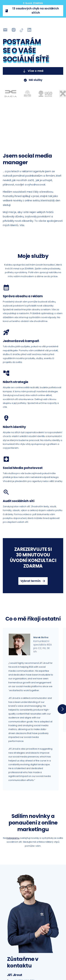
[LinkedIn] (21, 30)
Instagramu (13, 838)
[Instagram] (5, 30)
